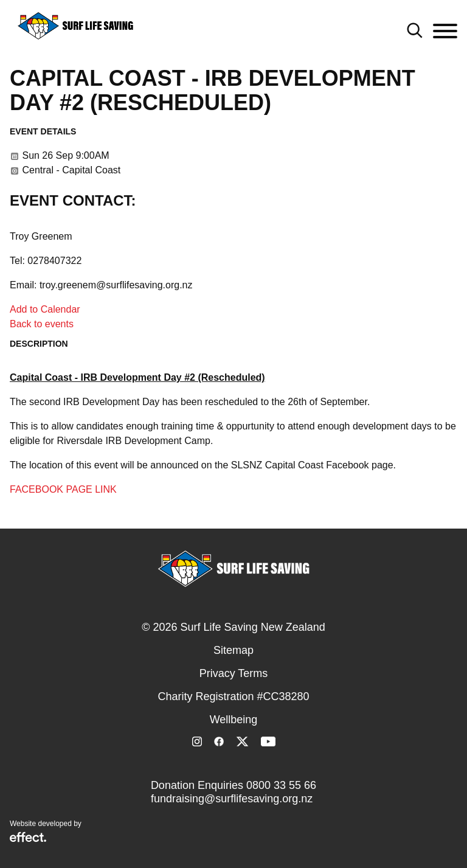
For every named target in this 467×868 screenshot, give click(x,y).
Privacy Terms (234, 673)
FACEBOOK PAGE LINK (63, 489)
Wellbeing (234, 720)
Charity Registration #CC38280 (233, 696)
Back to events (42, 324)
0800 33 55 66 (281, 785)
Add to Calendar (45, 309)
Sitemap (233, 650)
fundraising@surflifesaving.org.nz (232, 799)
